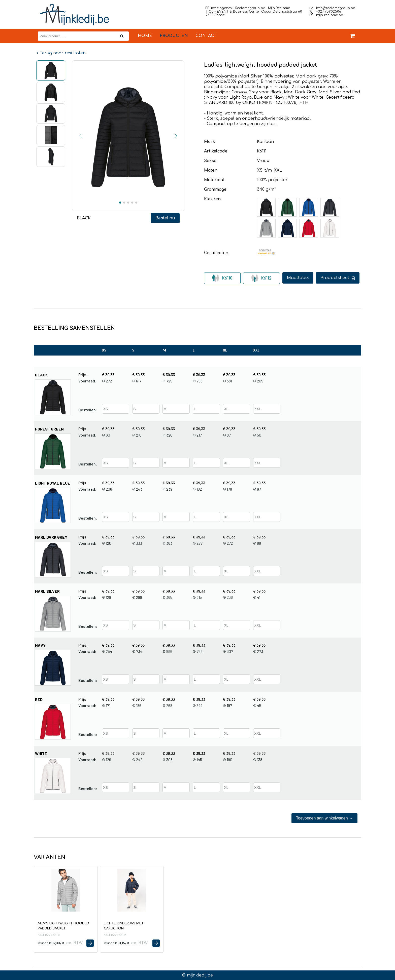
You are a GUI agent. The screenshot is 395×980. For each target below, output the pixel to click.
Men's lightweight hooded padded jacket (63, 926)
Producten (174, 36)
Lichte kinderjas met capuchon (124, 926)
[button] (81, 136)
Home (145, 36)
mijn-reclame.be (326, 15)
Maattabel (298, 278)
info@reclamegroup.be (332, 8)
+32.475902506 (325, 12)
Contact (206, 36)
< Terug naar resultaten (61, 53)
